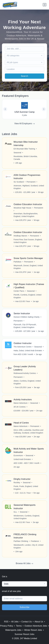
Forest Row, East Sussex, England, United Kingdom (28, 241)
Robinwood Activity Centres (25, 373)
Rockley (17, 483)
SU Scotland (19, 182)
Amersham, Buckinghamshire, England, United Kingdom (26, 215)
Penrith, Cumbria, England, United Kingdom (27, 296)
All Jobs (15, 622)
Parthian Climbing (21, 541)
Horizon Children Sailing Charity (27, 317)
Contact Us (26, 622)
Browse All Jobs (24, 563)
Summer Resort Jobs (24, 634)
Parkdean (18, 262)
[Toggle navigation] (45, 5)
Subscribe (24, 607)
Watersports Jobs (13, 630)
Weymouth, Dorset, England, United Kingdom (28, 267)
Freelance (35, 541)
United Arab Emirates (22, 459)
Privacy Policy (7, 626)
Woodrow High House (22, 208)
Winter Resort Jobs (33, 630)
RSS (6, 622)
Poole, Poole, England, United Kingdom (26, 488)
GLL (15, 512)
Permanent (31, 182)
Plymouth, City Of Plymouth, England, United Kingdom (25, 326)
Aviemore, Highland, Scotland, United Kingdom (29, 187)
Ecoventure (18, 455)
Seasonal (17, 153)
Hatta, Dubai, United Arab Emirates (28, 351)
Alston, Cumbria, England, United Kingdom (27, 382)
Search (25, 76)
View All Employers (24, 124)
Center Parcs (19, 291)
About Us (39, 622)
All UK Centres (20, 407)
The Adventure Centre (23, 347)
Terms (19, 626)
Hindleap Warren (20, 236)
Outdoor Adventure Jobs (36, 626)
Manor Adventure (21, 403)
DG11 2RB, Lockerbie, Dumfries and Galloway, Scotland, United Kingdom (28, 431)
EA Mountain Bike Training (24, 149)
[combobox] (25, 56)
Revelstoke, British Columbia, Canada (26, 158)
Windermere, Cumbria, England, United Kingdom (27, 517)
